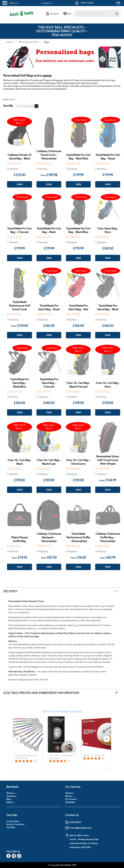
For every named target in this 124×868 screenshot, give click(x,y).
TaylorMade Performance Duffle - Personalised (78, 537)
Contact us (47, 3)
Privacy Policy (13, 821)
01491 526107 (87, 3)
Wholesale (70, 802)
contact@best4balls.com (78, 828)
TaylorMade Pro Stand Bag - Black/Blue (20, 383)
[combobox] (97, 14)
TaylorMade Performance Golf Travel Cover (20, 306)
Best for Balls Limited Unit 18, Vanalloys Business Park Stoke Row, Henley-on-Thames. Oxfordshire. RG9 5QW (82, 841)
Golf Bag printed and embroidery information (41, 693)
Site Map (10, 827)
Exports (10, 802)
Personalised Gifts (29, 42)
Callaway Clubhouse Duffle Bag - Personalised (108, 537)
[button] (17, 739)
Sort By (8, 106)
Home (10, 42)
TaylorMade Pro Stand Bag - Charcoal (49, 383)
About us (14, 3)
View (19, 184)
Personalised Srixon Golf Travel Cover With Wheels (108, 460)
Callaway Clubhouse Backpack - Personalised (49, 537)
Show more (9, 99)
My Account (71, 799)
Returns (69, 796)
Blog (8, 799)
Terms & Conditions (15, 824)
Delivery (10, 591)
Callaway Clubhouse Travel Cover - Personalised (49, 155)
